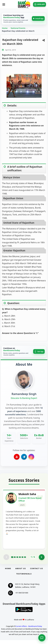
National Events (18, 28)
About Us (21, 572)
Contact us (36, 572)
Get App (39, 352)
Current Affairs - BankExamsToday (29, 630)
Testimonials (24, 578)
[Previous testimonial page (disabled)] (6, 561)
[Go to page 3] (17, 561)
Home (5, 28)
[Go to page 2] (15, 561)
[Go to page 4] (20, 561)
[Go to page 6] (25, 561)
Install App (38, 19)
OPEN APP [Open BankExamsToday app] (39, 4)
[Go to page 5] (22, 561)
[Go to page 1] (12, 561)
